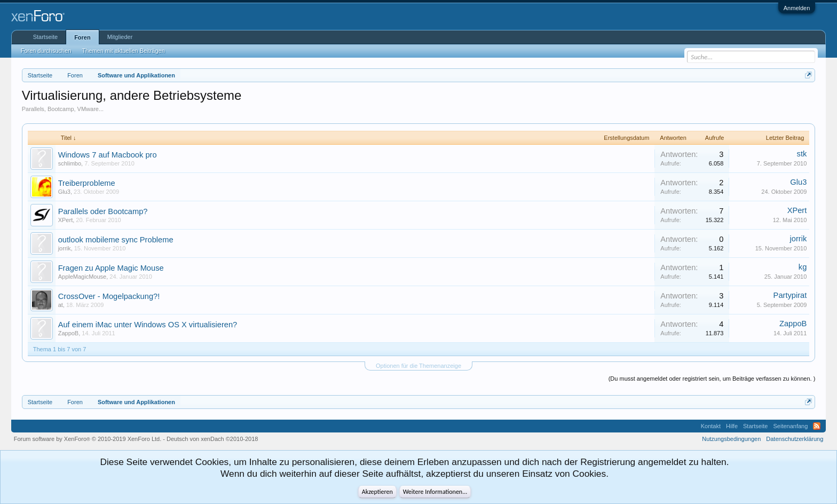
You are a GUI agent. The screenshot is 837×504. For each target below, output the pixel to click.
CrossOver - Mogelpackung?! (109, 296)
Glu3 (64, 192)
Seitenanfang (790, 426)
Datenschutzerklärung (795, 439)
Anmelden (797, 8)
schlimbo (70, 163)
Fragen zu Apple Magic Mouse (111, 268)
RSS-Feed (817, 426)
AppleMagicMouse (82, 277)
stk (802, 154)
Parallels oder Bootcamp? (103, 211)
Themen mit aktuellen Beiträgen (123, 51)
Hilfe (732, 426)
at (61, 305)
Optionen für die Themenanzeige (418, 366)
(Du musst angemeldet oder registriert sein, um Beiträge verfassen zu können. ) (712, 379)
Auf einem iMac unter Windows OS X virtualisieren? (148, 325)
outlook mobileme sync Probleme (116, 240)
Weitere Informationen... (435, 492)
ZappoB (69, 333)
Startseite (45, 37)
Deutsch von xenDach (212, 439)
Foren (82, 37)
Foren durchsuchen (46, 51)
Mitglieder (120, 37)
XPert (66, 220)
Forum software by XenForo (88, 439)
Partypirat (790, 295)
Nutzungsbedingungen (731, 439)
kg (803, 267)
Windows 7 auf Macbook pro (108, 155)
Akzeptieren (377, 492)
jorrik (65, 248)
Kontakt (711, 426)
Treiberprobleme (87, 183)
